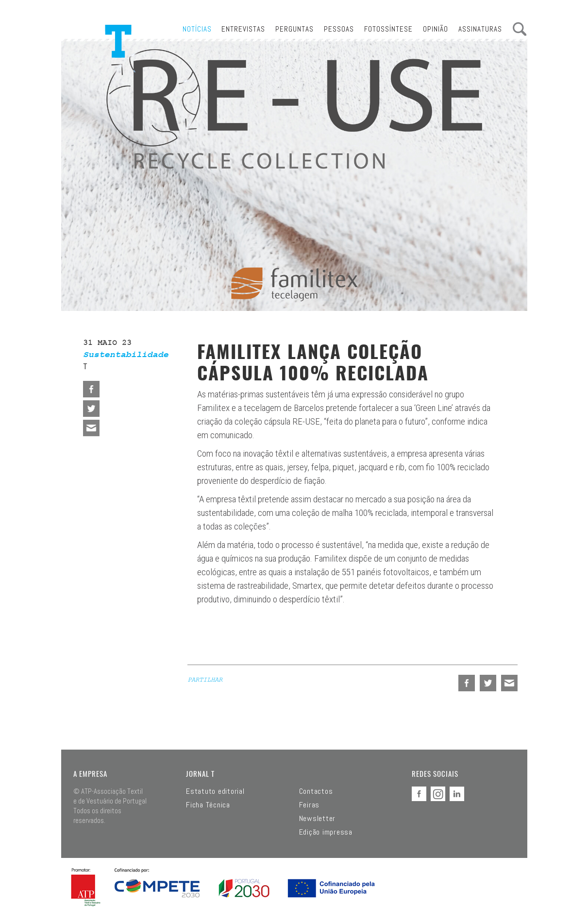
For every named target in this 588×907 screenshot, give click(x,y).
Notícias (197, 29)
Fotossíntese (388, 29)
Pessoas (339, 29)
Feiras (310, 805)
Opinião (436, 29)
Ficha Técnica (208, 805)
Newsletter (318, 819)
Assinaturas (480, 29)
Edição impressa (326, 832)
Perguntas (294, 29)
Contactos (316, 791)
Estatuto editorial (215, 791)
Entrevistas (243, 29)
